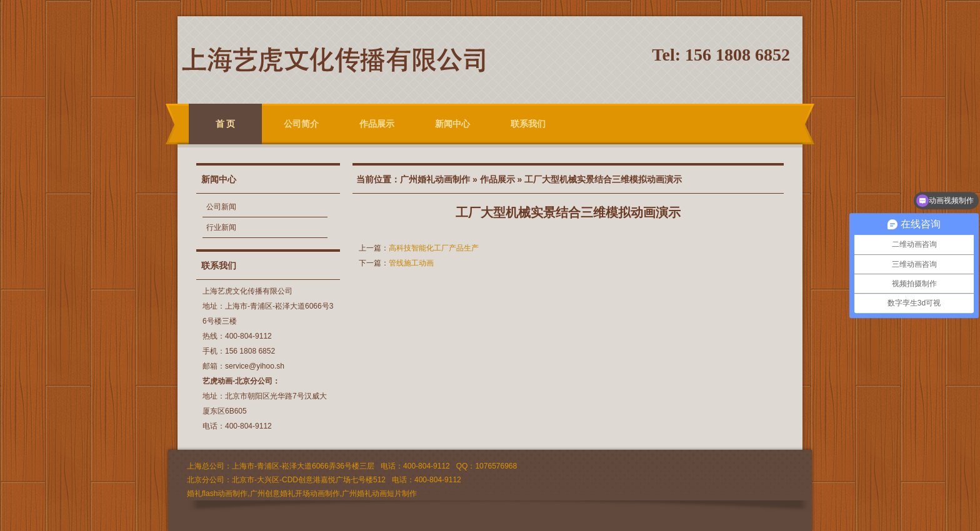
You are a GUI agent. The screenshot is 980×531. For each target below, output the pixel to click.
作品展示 (377, 124)
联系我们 (528, 124)
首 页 (226, 124)
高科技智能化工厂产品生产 (434, 248)
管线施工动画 (411, 263)
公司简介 (301, 124)
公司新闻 (221, 207)
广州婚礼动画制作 (435, 179)
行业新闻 (221, 227)
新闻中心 (452, 124)
